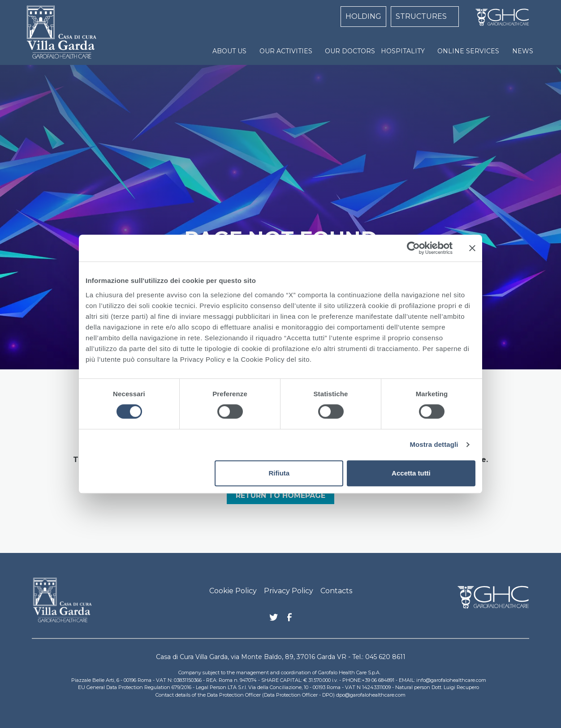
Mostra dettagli (434, 444)
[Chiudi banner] (472, 248)
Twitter (274, 621)
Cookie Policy (233, 591)
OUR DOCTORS (350, 51)
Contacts (336, 591)
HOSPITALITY (403, 51)
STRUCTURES (421, 16)
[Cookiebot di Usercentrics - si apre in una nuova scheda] (413, 248)
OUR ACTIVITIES (286, 51)
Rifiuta (279, 473)
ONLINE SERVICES (468, 51)
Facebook (289, 620)
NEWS (523, 51)
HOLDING (363, 16)
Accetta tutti (411, 473)
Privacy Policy (289, 591)
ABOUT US (229, 51)
